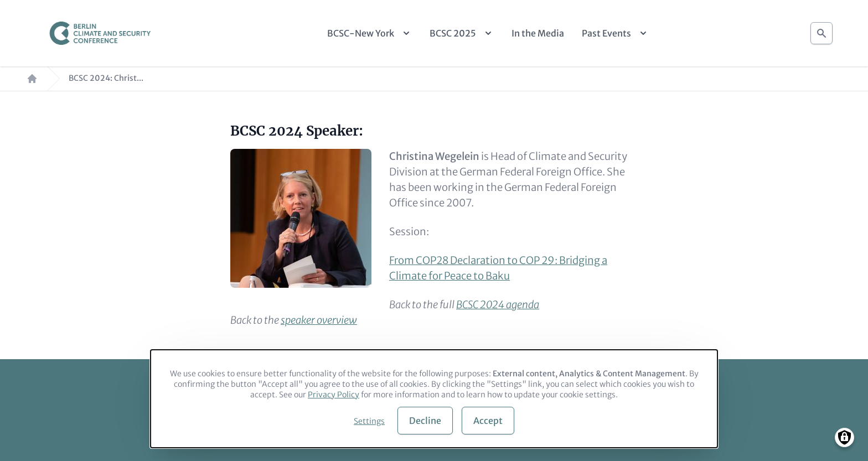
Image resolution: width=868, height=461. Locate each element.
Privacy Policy (334, 395)
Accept (488, 421)
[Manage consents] (844, 437)
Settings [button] (369, 421)
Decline (425, 421)
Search (821, 30)
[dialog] (434, 399)
